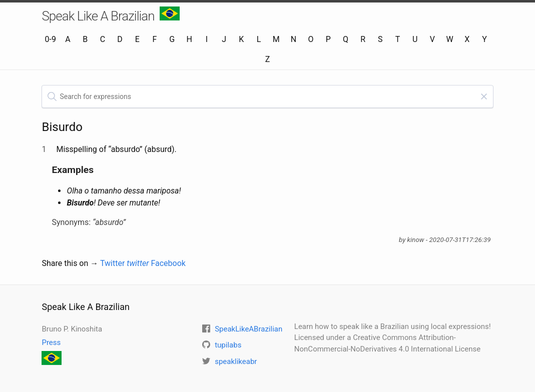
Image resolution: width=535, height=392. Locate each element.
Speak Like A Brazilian (110, 15)
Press (51, 342)
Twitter (125, 263)
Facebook (168, 263)
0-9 (51, 39)
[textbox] (267, 96)
